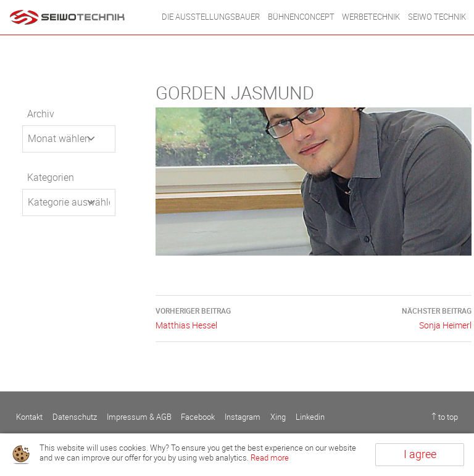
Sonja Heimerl (393, 318)
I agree (420, 454)
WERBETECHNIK (371, 17)
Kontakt (29, 417)
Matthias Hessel (235, 318)
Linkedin (310, 417)
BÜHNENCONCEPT (301, 17)
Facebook (198, 417)
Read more (270, 458)
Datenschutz (75, 417)
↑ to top (445, 417)
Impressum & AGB (139, 417)
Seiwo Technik (437, 17)
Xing (278, 417)
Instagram (243, 417)
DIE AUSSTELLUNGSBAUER (211, 17)
